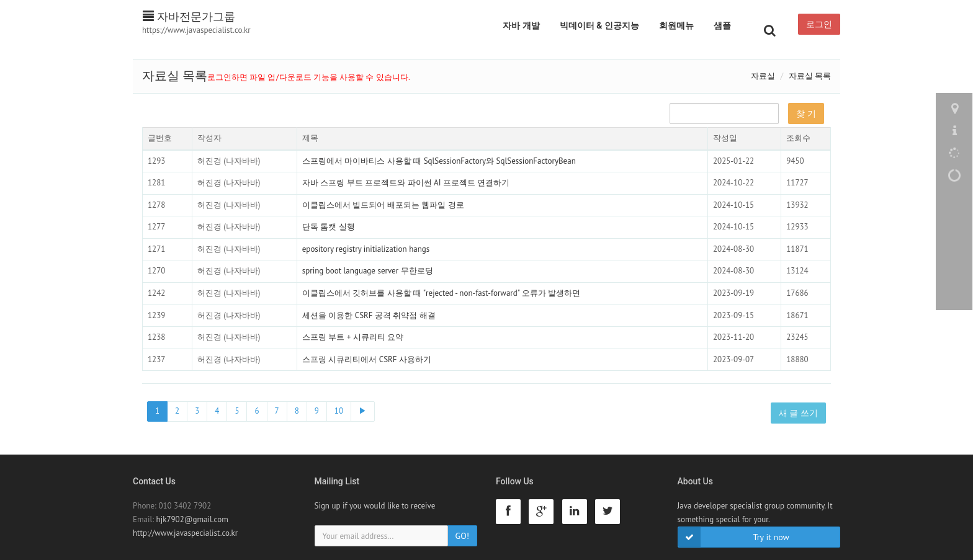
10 (339, 411)
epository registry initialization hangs (366, 249)
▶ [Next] (363, 411)
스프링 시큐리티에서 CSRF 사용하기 (367, 359)
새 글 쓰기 (798, 413)
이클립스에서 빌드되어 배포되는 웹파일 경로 (383, 205)
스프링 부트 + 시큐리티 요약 (353, 337)
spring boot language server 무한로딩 (368, 271)
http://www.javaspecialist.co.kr (185, 533)
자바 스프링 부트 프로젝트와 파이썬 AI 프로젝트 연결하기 (406, 183)
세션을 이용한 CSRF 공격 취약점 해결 (369, 315)
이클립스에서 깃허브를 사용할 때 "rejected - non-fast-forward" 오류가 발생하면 (441, 293)
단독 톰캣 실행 (329, 227)
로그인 (819, 24)
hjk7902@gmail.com (192, 519)
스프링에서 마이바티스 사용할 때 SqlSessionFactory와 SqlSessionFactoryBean (439, 161)
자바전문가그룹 (189, 16)
